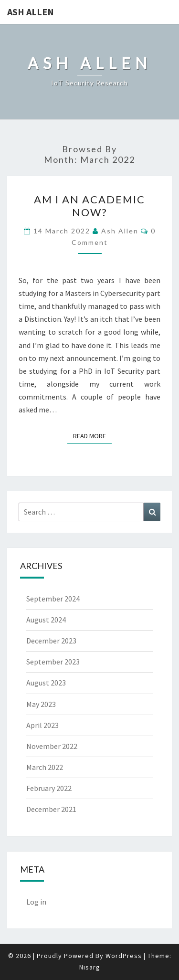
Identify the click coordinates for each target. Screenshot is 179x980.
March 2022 (45, 767)
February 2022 (49, 788)
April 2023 (42, 725)
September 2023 (53, 662)
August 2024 (46, 620)
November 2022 (52, 746)
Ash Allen (31, 12)
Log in (36, 902)
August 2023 (46, 683)
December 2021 (51, 809)
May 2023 (41, 704)
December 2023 (51, 641)
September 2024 (53, 599)
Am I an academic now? (89, 205)
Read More (92, 435)
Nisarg (90, 967)
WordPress (124, 956)
